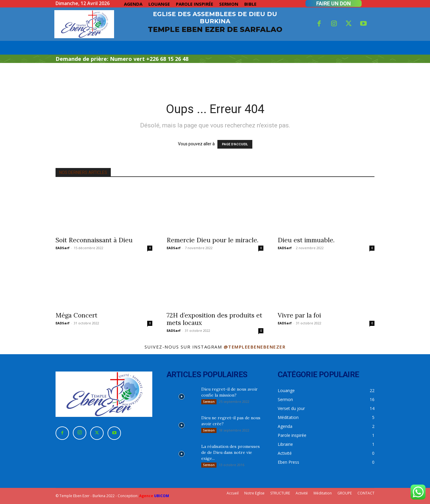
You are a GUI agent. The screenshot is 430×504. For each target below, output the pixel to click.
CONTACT (366, 493)
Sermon (209, 402)
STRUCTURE (280, 493)
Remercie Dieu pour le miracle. (213, 240)
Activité (302, 493)
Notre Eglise (254, 493)
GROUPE (345, 493)
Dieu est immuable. (306, 240)
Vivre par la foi (299, 315)
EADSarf (63, 248)
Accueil (233, 493)
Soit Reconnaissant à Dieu (94, 240)
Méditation (323, 493)
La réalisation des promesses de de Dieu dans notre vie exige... (231, 452)
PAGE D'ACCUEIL (235, 144)
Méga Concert (76, 315)
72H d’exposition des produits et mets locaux (214, 319)
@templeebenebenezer (255, 347)
